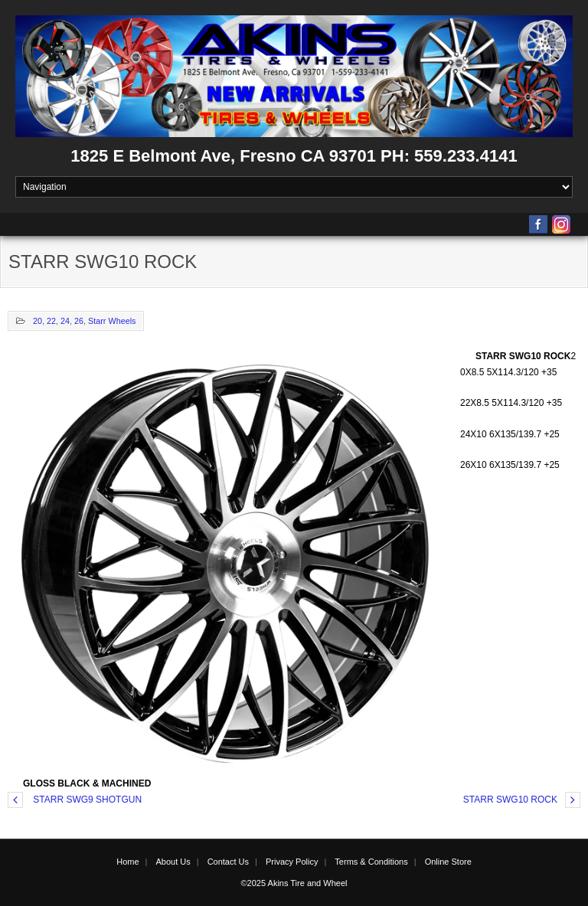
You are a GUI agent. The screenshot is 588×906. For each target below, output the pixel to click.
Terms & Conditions (371, 862)
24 (65, 321)
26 (79, 321)
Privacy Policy (292, 862)
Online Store (448, 862)
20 (38, 321)
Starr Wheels (112, 321)
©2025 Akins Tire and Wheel (294, 883)
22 (51, 321)
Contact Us (228, 862)
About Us (173, 862)
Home (127, 862)
